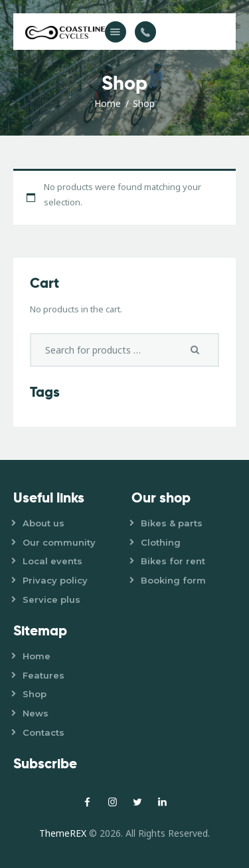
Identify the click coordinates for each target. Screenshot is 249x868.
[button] (116, 32)
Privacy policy (55, 580)
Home (108, 103)
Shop (35, 694)
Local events (52, 561)
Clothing (161, 542)
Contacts (43, 732)
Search (199, 350)
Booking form (173, 580)
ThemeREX (63, 833)
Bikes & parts (172, 523)
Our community (59, 542)
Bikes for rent (173, 561)
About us (43, 523)
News (36, 713)
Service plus (51, 599)
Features (43, 675)
